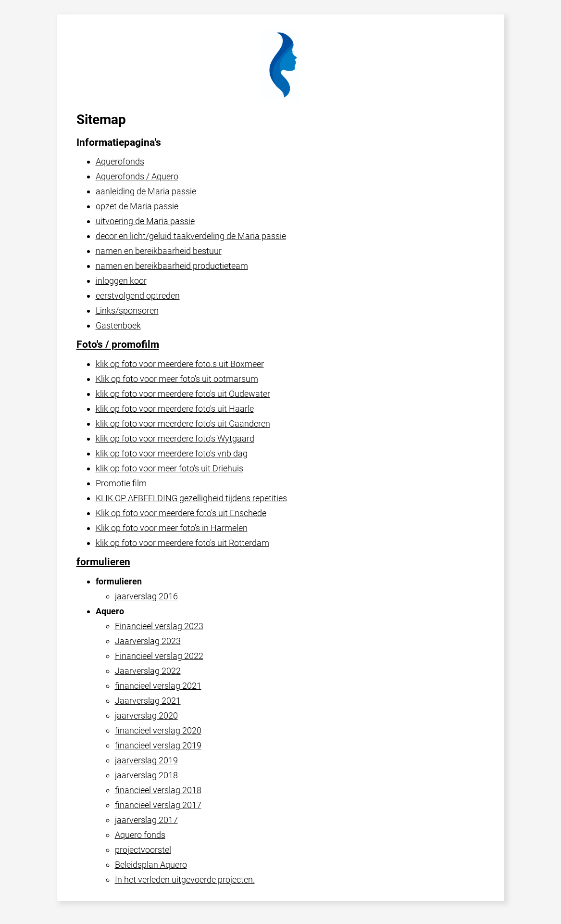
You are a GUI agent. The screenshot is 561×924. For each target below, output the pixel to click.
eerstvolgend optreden (138, 296)
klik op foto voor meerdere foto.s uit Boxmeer (180, 364)
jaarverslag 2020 (146, 715)
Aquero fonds (140, 835)
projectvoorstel (143, 850)
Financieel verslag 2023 (159, 626)
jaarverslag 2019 (146, 760)
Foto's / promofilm (118, 344)
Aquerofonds (120, 161)
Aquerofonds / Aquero (137, 176)
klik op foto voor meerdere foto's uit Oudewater (183, 394)
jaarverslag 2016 (146, 596)
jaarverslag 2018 (146, 775)
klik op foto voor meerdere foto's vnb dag (172, 453)
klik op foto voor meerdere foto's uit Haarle (175, 409)
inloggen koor (121, 281)
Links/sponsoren (127, 310)
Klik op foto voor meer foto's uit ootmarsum (177, 379)
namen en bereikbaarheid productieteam (172, 266)
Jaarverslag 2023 (148, 641)
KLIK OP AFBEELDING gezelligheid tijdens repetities (191, 498)
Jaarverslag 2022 (148, 671)
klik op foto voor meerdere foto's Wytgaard (175, 438)
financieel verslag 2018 (158, 790)
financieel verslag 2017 (158, 805)
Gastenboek (118, 325)
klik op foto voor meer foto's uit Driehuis (169, 468)
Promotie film (121, 483)
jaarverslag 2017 (146, 820)
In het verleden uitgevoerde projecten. (185, 880)
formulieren (103, 562)
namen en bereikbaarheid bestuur (159, 251)
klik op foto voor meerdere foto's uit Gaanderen (183, 424)
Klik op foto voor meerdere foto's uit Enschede (181, 513)
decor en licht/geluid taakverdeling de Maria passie (191, 236)
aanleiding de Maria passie (146, 191)
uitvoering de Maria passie (145, 221)
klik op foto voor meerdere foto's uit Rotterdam (182, 543)
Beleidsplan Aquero (151, 865)
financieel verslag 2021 (158, 686)
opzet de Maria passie (137, 206)
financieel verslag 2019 (158, 745)
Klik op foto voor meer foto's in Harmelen (172, 528)
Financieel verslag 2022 (159, 656)
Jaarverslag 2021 (148, 701)
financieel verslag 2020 (158, 730)
